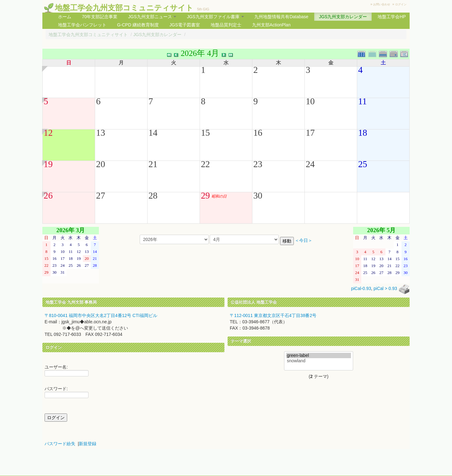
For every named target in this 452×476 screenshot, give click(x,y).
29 (205, 195)
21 (153, 164)
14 (153, 133)
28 (153, 195)
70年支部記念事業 (100, 17)
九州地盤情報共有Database (281, 17)
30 (258, 195)
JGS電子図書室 (185, 25)
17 (310, 133)
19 (48, 164)
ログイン (401, 4)
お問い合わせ (382, 4)
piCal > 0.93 (385, 288)
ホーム (65, 17)
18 (363, 133)
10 (310, 101)
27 (101, 195)
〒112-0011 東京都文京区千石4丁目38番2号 (273, 315)
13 (101, 133)
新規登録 (88, 444)
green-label (319, 356)
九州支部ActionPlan (271, 25)
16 (258, 133)
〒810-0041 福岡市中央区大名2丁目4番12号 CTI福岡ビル (101, 315)
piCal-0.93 (361, 288)
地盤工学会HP (392, 17)
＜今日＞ (304, 241)
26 (48, 195)
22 (205, 164)
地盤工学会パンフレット (82, 25)
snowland (319, 361)
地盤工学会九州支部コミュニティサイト (124, 8)
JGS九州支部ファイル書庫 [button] (215, 17)
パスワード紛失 (60, 444)
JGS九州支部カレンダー (343, 17)
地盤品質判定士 (226, 25)
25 (363, 164)
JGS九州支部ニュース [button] (152, 17)
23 (258, 164)
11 (363, 101)
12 (48, 133)
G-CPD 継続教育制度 (138, 25)
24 (310, 164)
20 (101, 164)
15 (205, 133)
